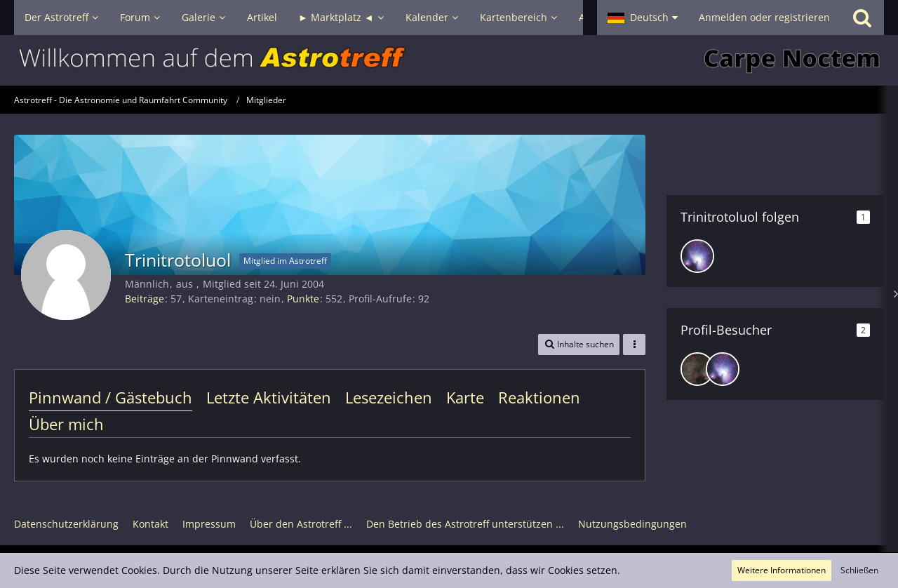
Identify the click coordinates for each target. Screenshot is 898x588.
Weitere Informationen (782, 570)
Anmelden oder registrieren (764, 17)
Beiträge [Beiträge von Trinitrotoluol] (145, 299)
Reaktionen (539, 397)
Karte (465, 397)
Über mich (66, 424)
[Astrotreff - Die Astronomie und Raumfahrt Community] (449, 60)
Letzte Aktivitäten (269, 397)
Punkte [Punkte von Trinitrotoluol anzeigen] (303, 299)
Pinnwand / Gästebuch (110, 397)
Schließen (859, 570)
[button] (643, 18)
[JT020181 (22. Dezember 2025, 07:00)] (723, 369)
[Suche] (862, 18)
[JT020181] (697, 256)
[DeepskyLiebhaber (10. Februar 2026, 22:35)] (697, 369)
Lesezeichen (389, 397)
